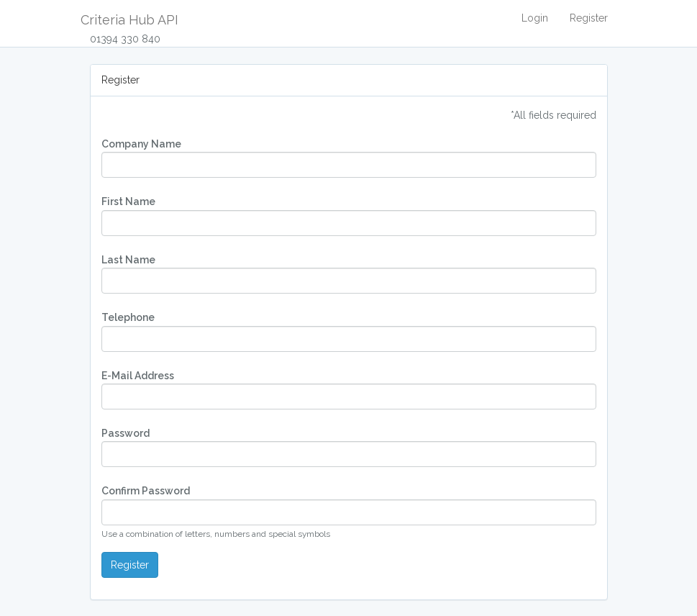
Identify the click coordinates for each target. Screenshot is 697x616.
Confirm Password (146, 491)
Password (126, 433)
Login (535, 18)
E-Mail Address (138, 376)
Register (589, 18)
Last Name (128, 260)
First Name (128, 201)
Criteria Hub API (129, 20)
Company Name (141, 144)
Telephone (128, 317)
